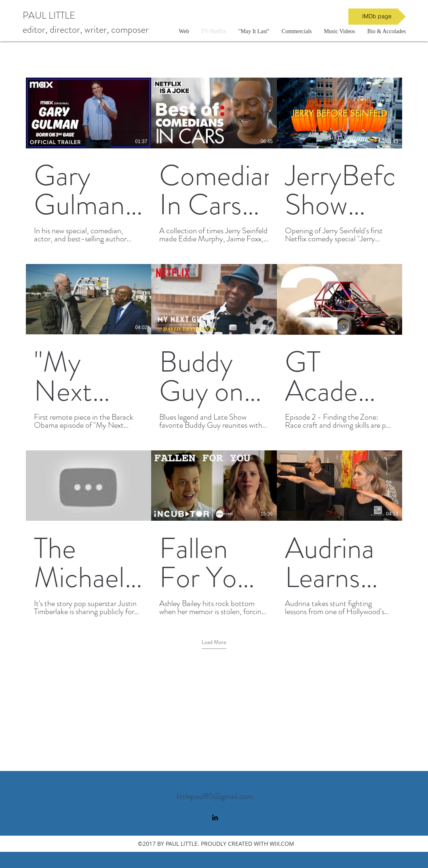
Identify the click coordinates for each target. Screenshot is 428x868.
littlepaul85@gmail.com (215, 796)
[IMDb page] (377, 17)
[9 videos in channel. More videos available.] (214, 347)
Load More (214, 642)
